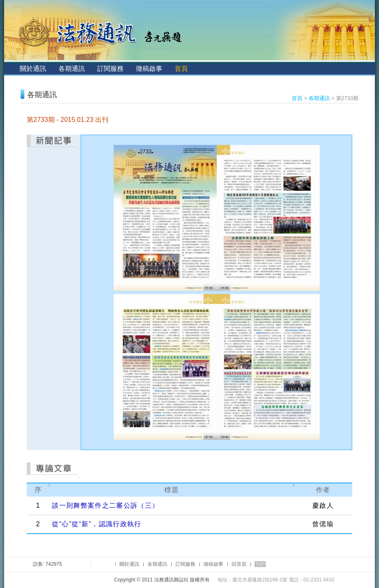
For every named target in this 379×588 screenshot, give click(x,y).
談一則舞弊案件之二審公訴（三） (105, 505)
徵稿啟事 (149, 69)
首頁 (181, 69)
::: (11, 69)
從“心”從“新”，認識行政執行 (97, 524)
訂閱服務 (110, 69)
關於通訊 (33, 69)
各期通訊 (72, 69)
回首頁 (239, 564)
